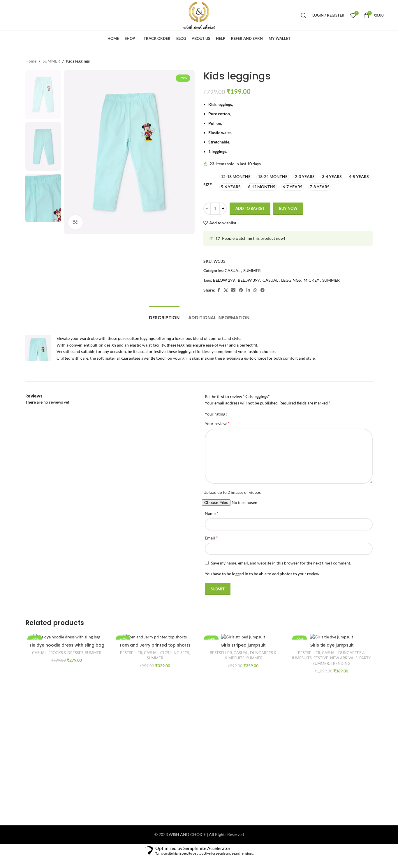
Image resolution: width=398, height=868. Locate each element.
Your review (217, 423)
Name (212, 513)
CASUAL (233, 271)
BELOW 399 (249, 280)
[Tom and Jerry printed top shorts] (155, 637)
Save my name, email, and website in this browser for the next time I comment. (281, 563)
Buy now (288, 209)
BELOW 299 (224, 280)
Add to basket (250, 209)
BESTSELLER (131, 653)
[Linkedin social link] (248, 290)
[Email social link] (233, 290)
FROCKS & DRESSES (66, 653)
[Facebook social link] (219, 290)
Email (211, 538)
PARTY (365, 658)
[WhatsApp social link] (255, 290)
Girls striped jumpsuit (243, 645)
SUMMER (51, 61)
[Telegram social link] (263, 290)
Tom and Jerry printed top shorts (155, 645)
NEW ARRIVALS (344, 658)
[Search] (304, 15)
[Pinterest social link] (241, 290)
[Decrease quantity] (207, 209)
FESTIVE (321, 658)
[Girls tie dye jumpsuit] (331, 637)
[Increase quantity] (223, 209)
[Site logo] (199, 15)
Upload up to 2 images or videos (232, 492)
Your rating (215, 414)
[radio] (236, 177)
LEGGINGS (291, 280)
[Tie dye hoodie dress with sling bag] (67, 637)
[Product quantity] (215, 209)
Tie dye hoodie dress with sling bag (67, 645)
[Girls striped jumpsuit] (243, 637)
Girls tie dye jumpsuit (332, 645)
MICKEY (311, 280)
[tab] (164, 315)
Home (31, 61)
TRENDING (341, 663)
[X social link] (226, 290)
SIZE (208, 185)
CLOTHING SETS (175, 653)
